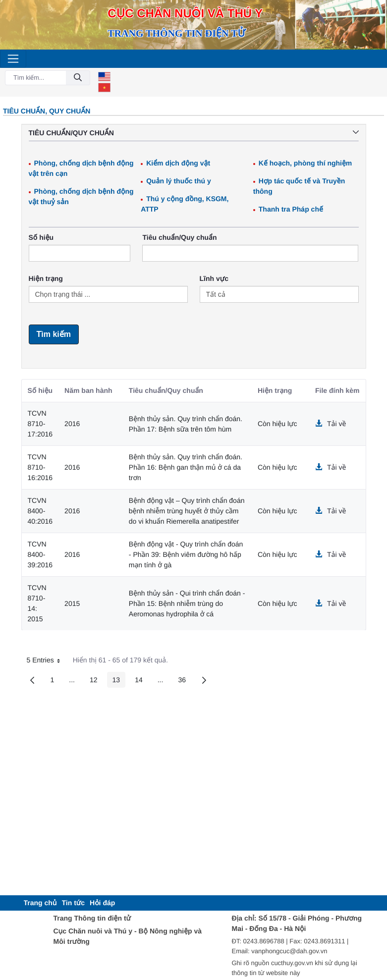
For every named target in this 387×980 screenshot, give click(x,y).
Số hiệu (41, 237)
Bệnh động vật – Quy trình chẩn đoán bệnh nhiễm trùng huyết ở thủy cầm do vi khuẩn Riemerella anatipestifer (187, 511)
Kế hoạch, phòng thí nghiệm (305, 163)
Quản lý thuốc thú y (179, 181)
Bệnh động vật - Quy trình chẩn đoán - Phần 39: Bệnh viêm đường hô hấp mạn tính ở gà (186, 554)
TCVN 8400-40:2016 (40, 511)
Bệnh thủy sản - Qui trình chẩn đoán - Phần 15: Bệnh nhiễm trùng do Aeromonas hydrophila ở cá (187, 603)
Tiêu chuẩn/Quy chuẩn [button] (194, 133)
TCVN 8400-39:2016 (40, 554)
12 (96, 681)
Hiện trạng (46, 278)
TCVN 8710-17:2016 (40, 424)
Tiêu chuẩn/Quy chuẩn (179, 237)
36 (185, 681)
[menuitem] (40, 903)
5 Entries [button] (47, 662)
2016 (72, 424)
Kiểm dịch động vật (178, 163)
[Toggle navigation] (13, 59)
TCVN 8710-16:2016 (40, 467)
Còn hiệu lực (277, 424)
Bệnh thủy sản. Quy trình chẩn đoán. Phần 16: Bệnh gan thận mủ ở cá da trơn (186, 467)
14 (141, 681)
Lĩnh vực (214, 278)
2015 (72, 603)
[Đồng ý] (78, 78)
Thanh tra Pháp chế (291, 209)
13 (119, 681)
